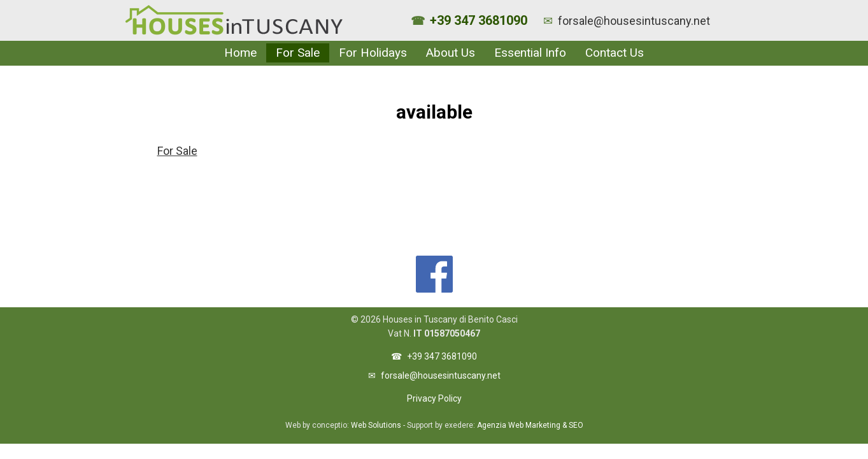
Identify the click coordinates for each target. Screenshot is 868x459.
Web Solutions (376, 425)
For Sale (298, 53)
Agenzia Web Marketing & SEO (530, 425)
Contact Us (615, 53)
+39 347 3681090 (479, 20)
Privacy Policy (434, 398)
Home (240, 53)
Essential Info (530, 53)
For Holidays (373, 53)
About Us (451, 53)
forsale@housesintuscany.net (634, 21)
